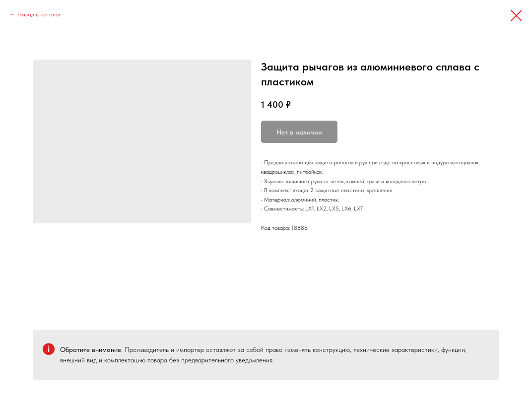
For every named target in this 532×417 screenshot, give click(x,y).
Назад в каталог (39, 14)
